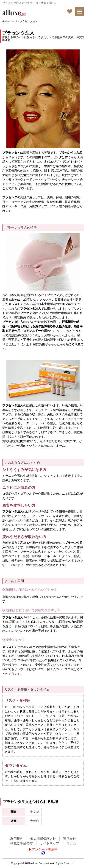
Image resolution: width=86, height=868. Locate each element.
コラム (71, 843)
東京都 (35, 812)
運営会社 (69, 839)
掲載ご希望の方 (22, 843)
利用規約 (17, 839)
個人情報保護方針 (43, 839)
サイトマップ (50, 843)
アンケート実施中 (45, 849)
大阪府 (35, 821)
